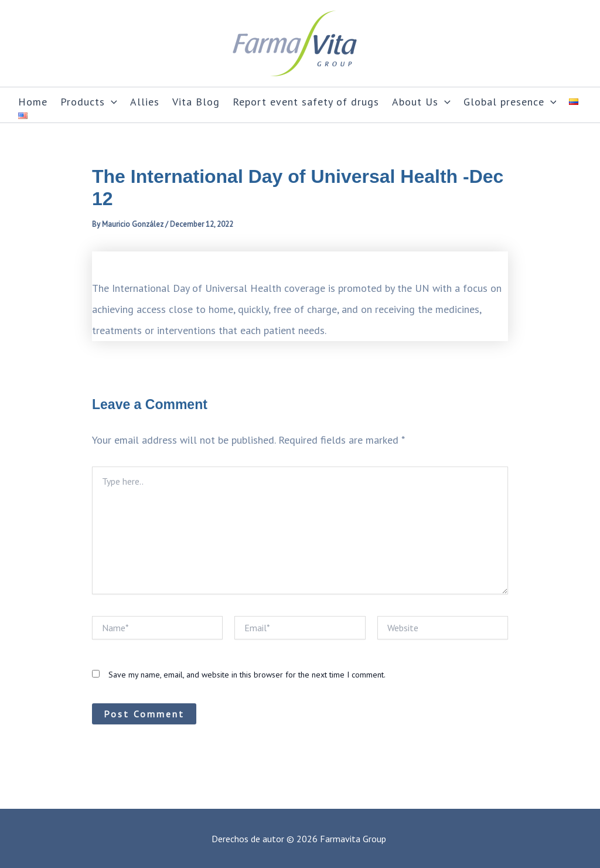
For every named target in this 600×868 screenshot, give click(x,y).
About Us (421, 102)
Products (89, 102)
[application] (111, 102)
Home (33, 102)
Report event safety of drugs (306, 102)
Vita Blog (196, 102)
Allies (145, 102)
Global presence (510, 102)
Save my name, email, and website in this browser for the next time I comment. (247, 675)
